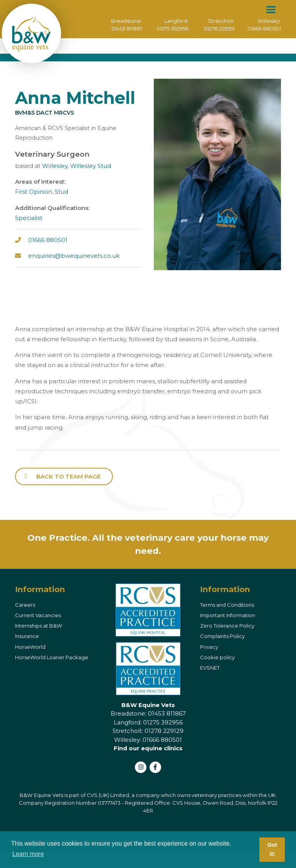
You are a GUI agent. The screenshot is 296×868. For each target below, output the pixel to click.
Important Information (228, 615)
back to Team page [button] (68, 476)
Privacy (209, 647)
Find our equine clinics (148, 748)
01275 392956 (172, 29)
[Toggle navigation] (271, 10)
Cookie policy (217, 657)
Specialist (29, 218)
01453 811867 (126, 29)
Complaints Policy (222, 636)
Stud (61, 192)
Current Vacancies (38, 615)
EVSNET (210, 668)
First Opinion (34, 192)
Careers (25, 605)
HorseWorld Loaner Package (52, 657)
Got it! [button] (272, 849)
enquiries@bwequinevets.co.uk (74, 256)
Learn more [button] (28, 854)
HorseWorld (30, 647)
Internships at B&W (39, 626)
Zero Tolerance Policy (227, 626)
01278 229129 (219, 29)
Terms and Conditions (227, 605)
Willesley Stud (91, 166)
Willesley (55, 166)
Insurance (27, 636)
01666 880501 (264, 29)
